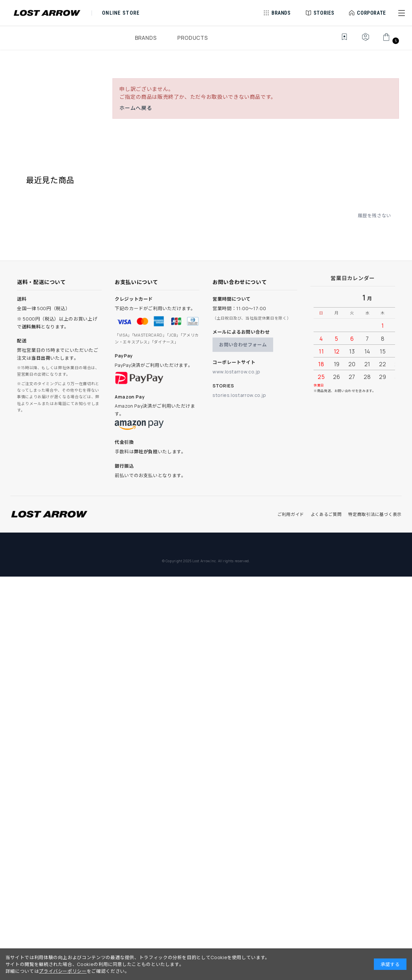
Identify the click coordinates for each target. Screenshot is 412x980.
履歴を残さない (375, 215)
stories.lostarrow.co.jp (239, 395)
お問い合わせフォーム (243, 345)
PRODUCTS (192, 38)
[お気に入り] (340, 40)
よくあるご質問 (326, 514)
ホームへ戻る (136, 108)
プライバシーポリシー (63, 971)
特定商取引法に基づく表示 (375, 514)
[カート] (390, 40)
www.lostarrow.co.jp (236, 372)
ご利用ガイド (291, 514)
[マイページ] (365, 40)
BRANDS (146, 38)
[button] (402, 13)
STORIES (324, 13)
